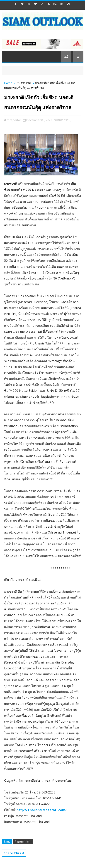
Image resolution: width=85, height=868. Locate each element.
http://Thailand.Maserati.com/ (42, 810)
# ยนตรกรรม (23, 841)
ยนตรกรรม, (64, 120)
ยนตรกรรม (24, 83)
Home (8, 83)
